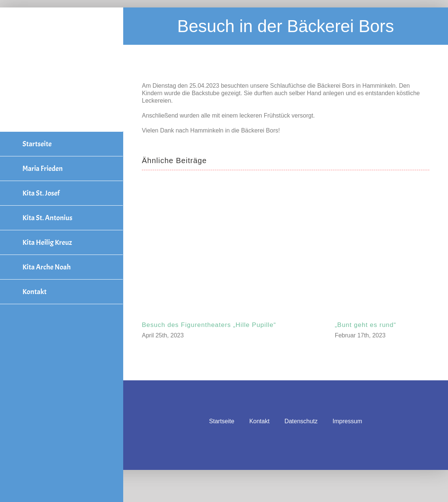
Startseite (222, 421)
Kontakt (259, 421)
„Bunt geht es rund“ (366, 325)
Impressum (347, 421)
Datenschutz (301, 421)
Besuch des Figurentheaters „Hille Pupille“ (209, 325)
